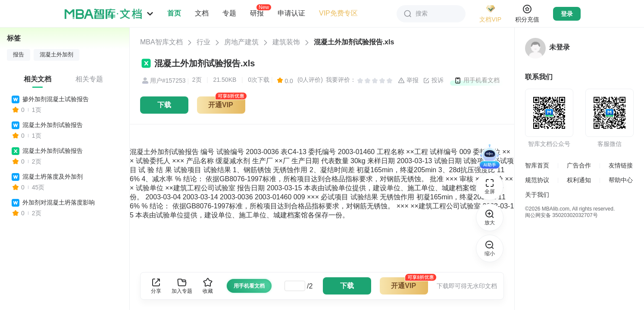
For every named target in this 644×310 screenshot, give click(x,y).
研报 (257, 13)
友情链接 (621, 165)
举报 (408, 81)
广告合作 (579, 165)
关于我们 (537, 195)
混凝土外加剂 (56, 55)
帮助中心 (621, 180)
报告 (19, 55)
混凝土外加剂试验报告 (53, 125)
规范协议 (537, 180)
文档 (202, 13)
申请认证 (291, 13)
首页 (174, 13)
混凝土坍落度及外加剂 (53, 177)
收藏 (208, 286)
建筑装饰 (286, 42)
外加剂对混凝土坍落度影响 (59, 202)
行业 (203, 42)
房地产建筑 (241, 42)
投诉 (433, 81)
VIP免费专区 (338, 13)
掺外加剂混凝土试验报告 (56, 99)
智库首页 (537, 165)
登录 (567, 14)
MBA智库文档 (161, 42)
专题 (229, 13)
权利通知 (579, 180)
